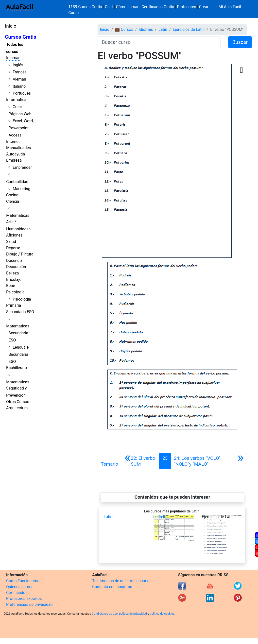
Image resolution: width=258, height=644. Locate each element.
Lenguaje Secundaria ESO (19, 354)
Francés (19, 72)
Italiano (19, 86)
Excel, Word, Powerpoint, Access (21, 128)
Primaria (14, 305)
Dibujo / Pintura (20, 254)
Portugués (22, 93)
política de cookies (162, 614)
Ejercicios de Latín (189, 29)
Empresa (14, 160)
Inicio (11, 26)
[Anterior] (140, 461)
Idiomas (13, 58)
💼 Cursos (124, 29)
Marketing (21, 189)
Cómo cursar (127, 7)
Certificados (17, 593)
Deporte (13, 248)
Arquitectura (17, 408)
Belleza (12, 273)
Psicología (15, 292)
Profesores (187, 7)
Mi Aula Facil (230, 7)
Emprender (22, 167)
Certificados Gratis (158, 7)
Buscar (240, 42)
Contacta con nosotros (112, 587)
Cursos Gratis (21, 37)
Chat (109, 7)
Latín (163, 29)
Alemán (19, 79)
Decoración (16, 267)
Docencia (14, 261)
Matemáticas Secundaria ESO (18, 333)
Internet (13, 142)
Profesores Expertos (24, 599)
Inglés (18, 65)
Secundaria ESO (20, 312)
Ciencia (13, 201)
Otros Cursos (18, 402)
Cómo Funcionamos (24, 581)
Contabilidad (17, 182)
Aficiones (14, 235)
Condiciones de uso (105, 614)
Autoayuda (16, 154)
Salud (11, 242)
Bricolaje (14, 280)
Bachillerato (17, 368)
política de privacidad (133, 614)
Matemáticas (18, 215)
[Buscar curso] (159, 42)
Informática (16, 100)
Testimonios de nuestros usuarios (122, 581)
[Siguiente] (209, 461)
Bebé (11, 286)
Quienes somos (20, 587)
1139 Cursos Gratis (86, 7)
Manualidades (18, 148)
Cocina (12, 195)
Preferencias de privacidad (29, 604)
